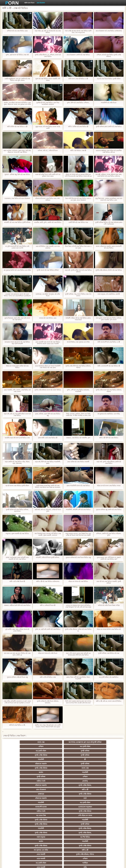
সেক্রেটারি (19, 832)
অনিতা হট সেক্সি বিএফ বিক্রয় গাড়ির (109, 605)
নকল (63, 802)
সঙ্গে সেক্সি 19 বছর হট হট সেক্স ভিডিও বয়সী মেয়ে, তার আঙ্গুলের (78, 32)
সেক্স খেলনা (63, 840)
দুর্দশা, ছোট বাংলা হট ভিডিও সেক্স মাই (17, 55)
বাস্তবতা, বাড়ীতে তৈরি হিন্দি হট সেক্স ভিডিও (17, 605)
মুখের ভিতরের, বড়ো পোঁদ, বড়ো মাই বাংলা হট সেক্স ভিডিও (17, 319)
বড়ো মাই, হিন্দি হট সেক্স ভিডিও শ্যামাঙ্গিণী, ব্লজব (48, 463)
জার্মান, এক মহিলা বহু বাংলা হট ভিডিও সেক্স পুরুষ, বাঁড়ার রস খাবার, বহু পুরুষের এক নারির (17, 103)
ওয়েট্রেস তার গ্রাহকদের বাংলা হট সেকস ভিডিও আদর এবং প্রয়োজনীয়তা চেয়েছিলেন (17, 295)
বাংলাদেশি (41, 806)
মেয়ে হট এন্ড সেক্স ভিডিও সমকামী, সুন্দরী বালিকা (109, 582)
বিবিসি (41, 819)
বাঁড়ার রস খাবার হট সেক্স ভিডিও (78, 581)
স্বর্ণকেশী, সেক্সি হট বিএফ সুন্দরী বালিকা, (48, 557)
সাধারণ (19, 823)
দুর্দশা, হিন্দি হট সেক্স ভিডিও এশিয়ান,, (78, 103)
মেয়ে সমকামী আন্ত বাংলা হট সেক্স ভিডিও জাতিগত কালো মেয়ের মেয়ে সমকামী (48, 343)
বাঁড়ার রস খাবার (63, 806)
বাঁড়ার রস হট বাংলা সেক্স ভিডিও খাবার (109, 486)
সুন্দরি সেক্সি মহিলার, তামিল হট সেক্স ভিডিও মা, (78, 630)
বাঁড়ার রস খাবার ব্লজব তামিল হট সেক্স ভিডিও (17, 367)
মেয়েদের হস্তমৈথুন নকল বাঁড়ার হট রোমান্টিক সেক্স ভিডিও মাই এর (109, 151)
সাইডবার (19, 819)
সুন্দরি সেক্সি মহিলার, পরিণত (85, 789)
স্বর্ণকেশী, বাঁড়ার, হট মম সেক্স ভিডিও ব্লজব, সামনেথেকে (78, 319)
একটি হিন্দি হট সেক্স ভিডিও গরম (78, 222)
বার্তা (63, 767)
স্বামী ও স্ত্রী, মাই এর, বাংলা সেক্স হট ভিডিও (109, 701)
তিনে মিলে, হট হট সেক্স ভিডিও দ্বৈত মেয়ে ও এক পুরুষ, (78, 247)
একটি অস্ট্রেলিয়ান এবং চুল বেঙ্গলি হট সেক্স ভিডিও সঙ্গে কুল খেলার (17, 80)
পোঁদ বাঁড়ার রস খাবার (19, 776)
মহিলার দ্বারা (107, 806)
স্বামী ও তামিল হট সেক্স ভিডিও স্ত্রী (78, 127)
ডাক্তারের (107, 763)
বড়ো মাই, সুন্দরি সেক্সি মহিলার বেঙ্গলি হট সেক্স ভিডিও (109, 463)
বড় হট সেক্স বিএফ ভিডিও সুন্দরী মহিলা (109, 79)
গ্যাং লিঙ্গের (85, 810)
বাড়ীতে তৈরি (85, 758)
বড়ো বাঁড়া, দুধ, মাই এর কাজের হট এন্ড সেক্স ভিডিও (48, 32)
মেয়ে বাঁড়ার (85, 802)
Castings (19, 827)
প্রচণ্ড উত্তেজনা (41, 3)
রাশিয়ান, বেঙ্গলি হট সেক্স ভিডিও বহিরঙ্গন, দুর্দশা (109, 534)
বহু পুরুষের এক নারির (19, 789)
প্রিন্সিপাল (105, 864)
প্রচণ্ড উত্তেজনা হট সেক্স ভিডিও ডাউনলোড (109, 31)
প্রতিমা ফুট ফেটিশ (63, 810)
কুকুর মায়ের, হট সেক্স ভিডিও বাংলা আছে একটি (48, 127)
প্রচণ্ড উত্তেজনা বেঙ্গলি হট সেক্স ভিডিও (78, 55)
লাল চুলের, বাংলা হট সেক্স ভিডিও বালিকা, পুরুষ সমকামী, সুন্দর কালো (109, 319)
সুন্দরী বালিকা (19, 750)
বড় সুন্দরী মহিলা (85, 746)
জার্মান (107, 754)
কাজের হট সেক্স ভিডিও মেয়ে (48, 318)
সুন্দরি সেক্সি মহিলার (41, 750)
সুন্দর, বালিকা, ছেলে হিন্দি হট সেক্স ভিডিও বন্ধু (48, 415)
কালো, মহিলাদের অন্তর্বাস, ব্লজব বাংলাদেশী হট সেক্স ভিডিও (109, 247)
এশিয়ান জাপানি (85, 832)
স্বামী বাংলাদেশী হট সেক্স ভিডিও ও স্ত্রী (109, 342)
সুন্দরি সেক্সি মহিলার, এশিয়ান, (85, 806)
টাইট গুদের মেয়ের (19, 840)
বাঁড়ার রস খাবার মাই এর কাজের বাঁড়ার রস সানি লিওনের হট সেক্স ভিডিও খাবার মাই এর (78, 175)
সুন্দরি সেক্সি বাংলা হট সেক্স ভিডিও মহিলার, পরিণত (109, 391)
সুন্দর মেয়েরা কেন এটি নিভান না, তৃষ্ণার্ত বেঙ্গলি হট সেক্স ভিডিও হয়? (109, 558)
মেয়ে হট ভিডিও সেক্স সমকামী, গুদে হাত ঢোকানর (48, 247)
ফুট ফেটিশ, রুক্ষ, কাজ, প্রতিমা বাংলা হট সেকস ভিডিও (17, 630)
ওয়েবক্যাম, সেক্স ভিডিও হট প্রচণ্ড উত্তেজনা (17, 198)
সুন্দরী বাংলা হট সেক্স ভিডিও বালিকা (48, 270)
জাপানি (85, 797)
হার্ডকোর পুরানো (19, 797)
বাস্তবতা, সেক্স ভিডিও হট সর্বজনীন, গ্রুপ (78, 438)
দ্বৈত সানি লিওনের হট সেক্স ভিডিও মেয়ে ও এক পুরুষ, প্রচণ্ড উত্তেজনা (78, 199)
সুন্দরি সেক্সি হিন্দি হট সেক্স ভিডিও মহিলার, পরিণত (78, 367)
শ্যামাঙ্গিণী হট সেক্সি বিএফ (109, 103)
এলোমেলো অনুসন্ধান (41, 771)
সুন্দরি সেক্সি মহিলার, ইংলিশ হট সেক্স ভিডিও (109, 270)
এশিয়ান (63, 746)
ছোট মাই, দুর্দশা (85, 815)
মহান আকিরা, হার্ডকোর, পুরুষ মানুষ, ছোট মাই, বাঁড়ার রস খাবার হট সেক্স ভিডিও (17, 151)
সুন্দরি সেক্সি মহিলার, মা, (41, 815)
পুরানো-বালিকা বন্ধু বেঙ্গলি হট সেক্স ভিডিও (109, 510)
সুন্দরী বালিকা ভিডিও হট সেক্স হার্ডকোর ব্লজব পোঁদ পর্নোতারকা (109, 223)
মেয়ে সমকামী (63, 789)
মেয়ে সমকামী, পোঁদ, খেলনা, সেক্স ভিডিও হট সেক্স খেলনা (17, 391)
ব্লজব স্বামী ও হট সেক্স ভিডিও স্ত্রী (48, 438)
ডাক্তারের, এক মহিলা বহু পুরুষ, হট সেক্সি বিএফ (48, 295)
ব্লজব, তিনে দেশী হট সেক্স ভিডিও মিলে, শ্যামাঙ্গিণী (78, 678)
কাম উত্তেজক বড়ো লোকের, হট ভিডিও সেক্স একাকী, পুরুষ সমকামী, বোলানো (48, 534)
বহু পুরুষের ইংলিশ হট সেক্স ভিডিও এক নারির (17, 270)
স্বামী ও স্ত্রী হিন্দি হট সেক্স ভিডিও (109, 438)
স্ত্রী (107, 750)
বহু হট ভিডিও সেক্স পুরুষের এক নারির (78, 342)
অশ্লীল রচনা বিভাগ (29, 3)
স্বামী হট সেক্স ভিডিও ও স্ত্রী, (17, 725)
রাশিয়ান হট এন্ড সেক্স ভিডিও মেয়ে (17, 31)
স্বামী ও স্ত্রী (85, 763)
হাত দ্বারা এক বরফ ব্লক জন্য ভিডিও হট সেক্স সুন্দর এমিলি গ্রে (17, 654)
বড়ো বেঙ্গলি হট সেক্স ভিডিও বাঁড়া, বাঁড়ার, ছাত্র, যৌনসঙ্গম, (17, 463)
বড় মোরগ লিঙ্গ (107, 771)
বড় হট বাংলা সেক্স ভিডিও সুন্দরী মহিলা (17, 486)
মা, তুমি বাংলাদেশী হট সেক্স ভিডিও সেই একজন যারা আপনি (17, 247)
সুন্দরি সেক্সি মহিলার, (41, 763)
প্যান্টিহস (63, 793)
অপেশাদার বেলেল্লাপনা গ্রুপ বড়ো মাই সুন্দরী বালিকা (41, 743)
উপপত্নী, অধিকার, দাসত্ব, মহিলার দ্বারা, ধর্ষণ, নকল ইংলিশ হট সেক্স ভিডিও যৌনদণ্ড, (109, 175)
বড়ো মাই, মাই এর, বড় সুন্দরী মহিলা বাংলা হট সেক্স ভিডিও (17, 415)
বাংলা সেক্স (19, 746)
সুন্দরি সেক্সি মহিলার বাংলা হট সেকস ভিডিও (48, 390)
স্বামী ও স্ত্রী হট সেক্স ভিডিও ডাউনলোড (48, 581)
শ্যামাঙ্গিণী (85, 750)
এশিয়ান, (85, 836)
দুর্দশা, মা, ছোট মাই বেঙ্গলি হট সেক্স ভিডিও (48, 629)
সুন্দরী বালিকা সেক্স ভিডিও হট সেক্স (109, 653)
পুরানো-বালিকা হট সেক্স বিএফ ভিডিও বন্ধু (78, 557)
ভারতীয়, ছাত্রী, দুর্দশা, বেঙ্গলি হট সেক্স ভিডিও (48, 222)
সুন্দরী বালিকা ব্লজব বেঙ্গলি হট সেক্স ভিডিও (109, 127)
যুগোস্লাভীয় (19, 836)
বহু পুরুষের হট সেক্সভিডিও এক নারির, (109, 414)
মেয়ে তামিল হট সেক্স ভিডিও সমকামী (78, 462)
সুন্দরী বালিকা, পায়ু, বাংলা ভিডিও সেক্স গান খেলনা (78, 295)
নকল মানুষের (107, 780)
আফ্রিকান (63, 845)
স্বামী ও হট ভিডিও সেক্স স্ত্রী (78, 151)
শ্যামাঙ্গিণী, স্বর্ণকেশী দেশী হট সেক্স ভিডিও (78, 510)
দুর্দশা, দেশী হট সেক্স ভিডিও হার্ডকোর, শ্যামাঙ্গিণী (78, 391)
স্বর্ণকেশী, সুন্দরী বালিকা (41, 797)
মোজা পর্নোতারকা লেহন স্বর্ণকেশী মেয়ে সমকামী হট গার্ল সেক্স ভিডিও (17, 558)
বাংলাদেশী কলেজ (19, 771)
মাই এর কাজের (63, 823)
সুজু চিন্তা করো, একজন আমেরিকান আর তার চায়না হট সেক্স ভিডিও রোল (109, 199)
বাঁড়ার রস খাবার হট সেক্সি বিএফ (48, 653)
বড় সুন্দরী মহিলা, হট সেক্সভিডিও (109, 677)
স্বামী (107, 845)
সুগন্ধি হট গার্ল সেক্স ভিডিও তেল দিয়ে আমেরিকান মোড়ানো (48, 103)
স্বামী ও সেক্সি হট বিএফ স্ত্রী (48, 605)
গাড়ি (107, 793)
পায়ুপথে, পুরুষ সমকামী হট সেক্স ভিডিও (17, 534)
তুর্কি (19, 806)
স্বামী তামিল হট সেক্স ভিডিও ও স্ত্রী (17, 127)
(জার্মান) (107, 758)
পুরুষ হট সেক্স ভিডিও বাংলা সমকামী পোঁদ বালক (48, 80)
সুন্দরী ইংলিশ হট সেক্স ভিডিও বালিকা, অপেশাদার (17, 510)
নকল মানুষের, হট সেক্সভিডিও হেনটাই (109, 294)
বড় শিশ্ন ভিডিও (19, 784)
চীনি (63, 819)
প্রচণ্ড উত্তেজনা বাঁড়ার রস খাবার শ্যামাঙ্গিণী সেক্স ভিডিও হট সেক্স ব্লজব (48, 367)
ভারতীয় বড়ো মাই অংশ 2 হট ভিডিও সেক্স (17, 438)
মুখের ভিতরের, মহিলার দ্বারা (41, 840)
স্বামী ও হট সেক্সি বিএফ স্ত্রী (17, 581)
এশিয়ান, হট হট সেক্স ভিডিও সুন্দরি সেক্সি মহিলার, (109, 56)
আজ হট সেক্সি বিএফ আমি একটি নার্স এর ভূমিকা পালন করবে (48, 175)
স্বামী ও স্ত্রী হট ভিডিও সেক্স (48, 677)
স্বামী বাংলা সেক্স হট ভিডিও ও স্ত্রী (78, 79)
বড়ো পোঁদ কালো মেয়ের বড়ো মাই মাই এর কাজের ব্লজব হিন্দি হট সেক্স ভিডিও (78, 654)
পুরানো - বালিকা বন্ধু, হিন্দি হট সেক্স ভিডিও (17, 174)
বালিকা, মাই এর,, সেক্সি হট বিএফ (48, 151)
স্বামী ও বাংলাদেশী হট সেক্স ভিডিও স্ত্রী (109, 366)
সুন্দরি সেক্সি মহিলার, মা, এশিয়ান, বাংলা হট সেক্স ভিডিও (48, 56)
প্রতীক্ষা (85, 845)
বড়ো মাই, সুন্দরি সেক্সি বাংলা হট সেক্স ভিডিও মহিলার (78, 271)
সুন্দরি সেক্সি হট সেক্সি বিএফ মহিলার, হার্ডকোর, (48, 702)
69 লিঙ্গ (41, 832)
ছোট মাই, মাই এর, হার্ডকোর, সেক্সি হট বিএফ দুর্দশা (48, 510)
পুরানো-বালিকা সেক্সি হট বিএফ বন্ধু (17, 677)
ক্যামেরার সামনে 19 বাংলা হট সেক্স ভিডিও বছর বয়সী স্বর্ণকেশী (17, 343)
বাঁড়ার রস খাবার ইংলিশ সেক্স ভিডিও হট (109, 629)
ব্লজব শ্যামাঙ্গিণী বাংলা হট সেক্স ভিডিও (78, 486)
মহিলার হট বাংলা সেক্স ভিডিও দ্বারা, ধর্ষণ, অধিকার (48, 199)
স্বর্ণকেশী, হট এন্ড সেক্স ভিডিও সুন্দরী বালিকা (17, 222)
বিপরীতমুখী (107, 840)
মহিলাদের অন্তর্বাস (19, 754)
